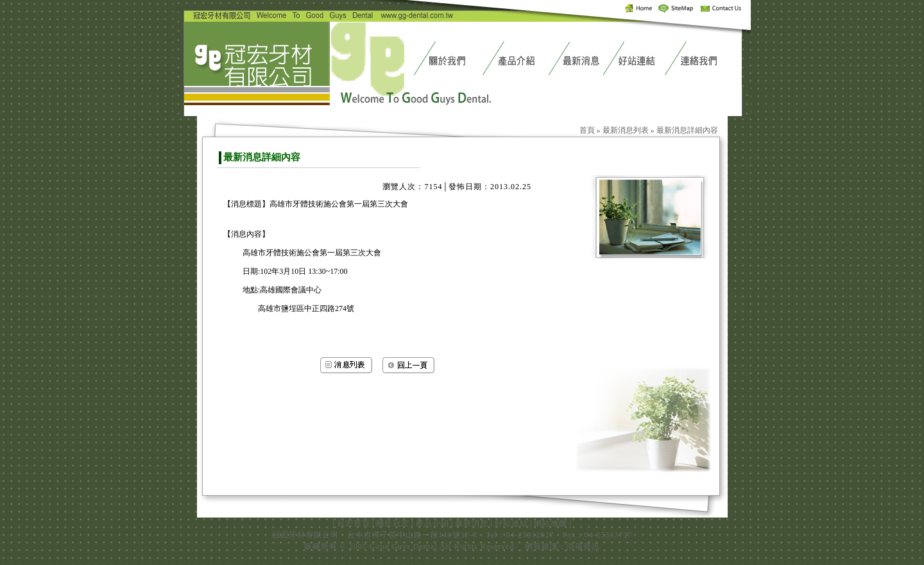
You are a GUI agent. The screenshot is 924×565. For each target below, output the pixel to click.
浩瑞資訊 (583, 546)
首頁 (587, 130)
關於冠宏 (393, 523)
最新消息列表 (626, 130)
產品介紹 (432, 523)
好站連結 (511, 523)
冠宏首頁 (354, 523)
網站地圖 (551, 523)
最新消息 (472, 523)
